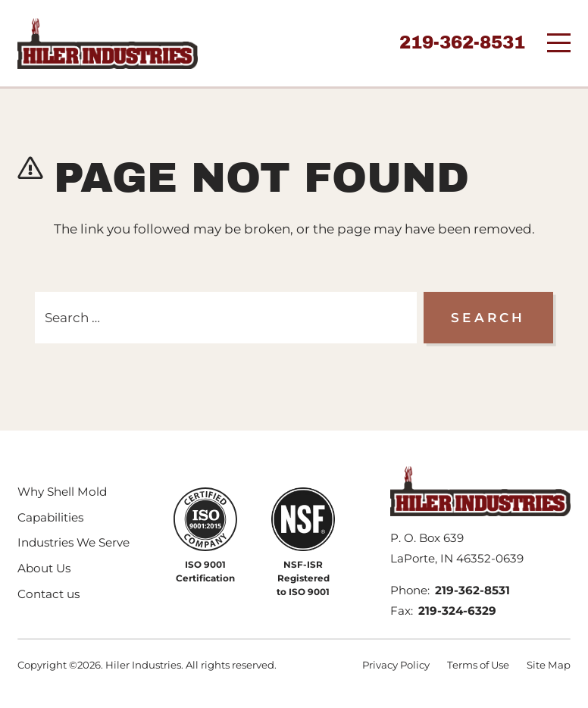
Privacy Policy (396, 665)
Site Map (549, 665)
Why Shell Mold (62, 492)
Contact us (48, 594)
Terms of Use (478, 665)
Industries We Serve (73, 542)
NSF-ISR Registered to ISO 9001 (303, 578)
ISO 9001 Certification (205, 571)
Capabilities (50, 517)
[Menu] (559, 43)
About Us (44, 568)
